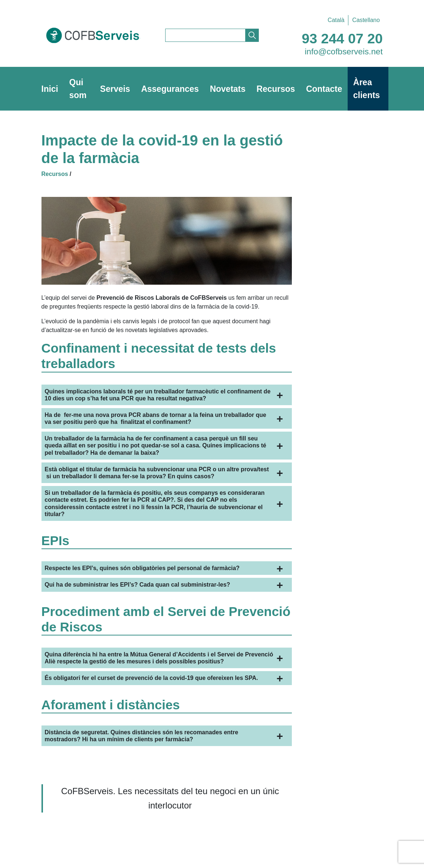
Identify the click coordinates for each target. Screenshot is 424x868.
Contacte (324, 89)
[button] (167, 395)
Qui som (78, 89)
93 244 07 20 (342, 39)
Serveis (115, 89)
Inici (50, 89)
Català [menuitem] (336, 20)
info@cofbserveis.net (344, 51)
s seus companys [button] (155, 503)
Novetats (228, 89)
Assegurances (170, 89)
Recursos (276, 89)
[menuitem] (336, 20)
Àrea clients (367, 89)
